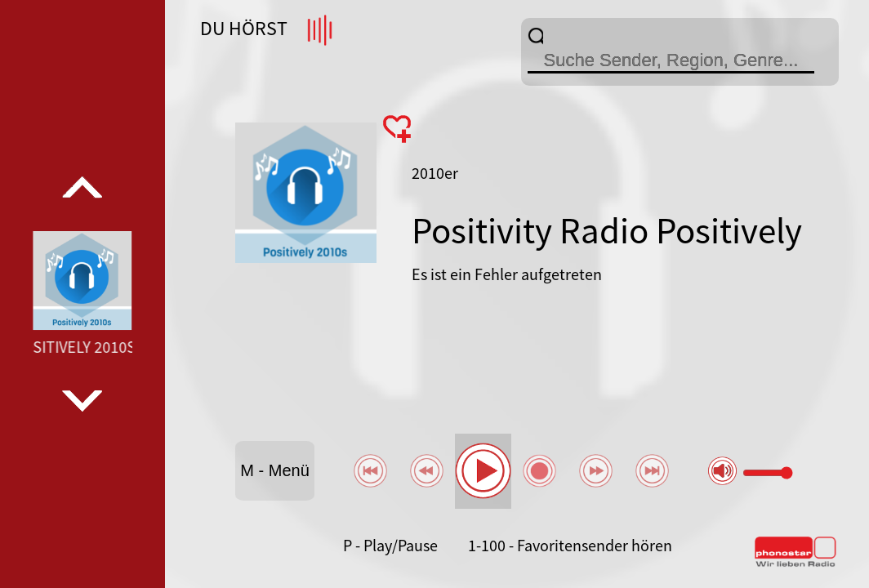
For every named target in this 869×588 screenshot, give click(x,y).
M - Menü (274, 470)
